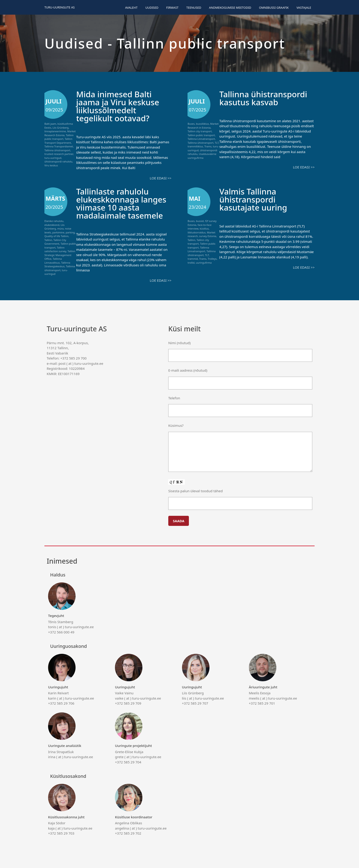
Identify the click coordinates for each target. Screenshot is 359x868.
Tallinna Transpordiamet (59, 146)
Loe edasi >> (160, 178)
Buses (191, 124)
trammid (193, 259)
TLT (217, 143)
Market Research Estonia (60, 133)
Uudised (152, 8)
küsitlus (204, 228)
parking (70, 232)
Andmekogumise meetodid (230, 8)
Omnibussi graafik (274, 8)
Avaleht (131, 8)
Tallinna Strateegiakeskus (57, 265)
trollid (191, 263)
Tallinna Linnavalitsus (53, 261)
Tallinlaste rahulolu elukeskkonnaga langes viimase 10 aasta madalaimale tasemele (121, 203)
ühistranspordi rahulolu (58, 161)
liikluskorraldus (197, 232)
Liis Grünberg (60, 128)
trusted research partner (59, 154)
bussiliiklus (202, 124)
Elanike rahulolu (54, 221)
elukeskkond (52, 225)
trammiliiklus (195, 146)
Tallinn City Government (55, 242)
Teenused (194, 8)
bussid (200, 221)
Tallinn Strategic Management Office (60, 255)
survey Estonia (208, 236)
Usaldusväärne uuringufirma (202, 156)
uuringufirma (204, 263)
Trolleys (212, 259)
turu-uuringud (53, 158)
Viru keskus (51, 165)
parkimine (58, 232)
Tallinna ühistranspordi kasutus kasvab (263, 98)
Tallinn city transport (200, 131)
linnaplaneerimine (55, 131)
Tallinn (48, 240)
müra (60, 228)
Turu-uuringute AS (60, 7)
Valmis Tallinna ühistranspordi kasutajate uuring (253, 199)
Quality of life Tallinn (56, 236)
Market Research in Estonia (203, 126)
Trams (208, 146)
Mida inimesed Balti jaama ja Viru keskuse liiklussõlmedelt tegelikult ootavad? (118, 106)
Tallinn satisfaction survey (55, 249)
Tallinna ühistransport (57, 150)
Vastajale (304, 8)
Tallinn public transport (59, 137)
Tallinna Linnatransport (201, 139)
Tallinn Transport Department (58, 141)
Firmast (172, 8)
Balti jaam (50, 124)
